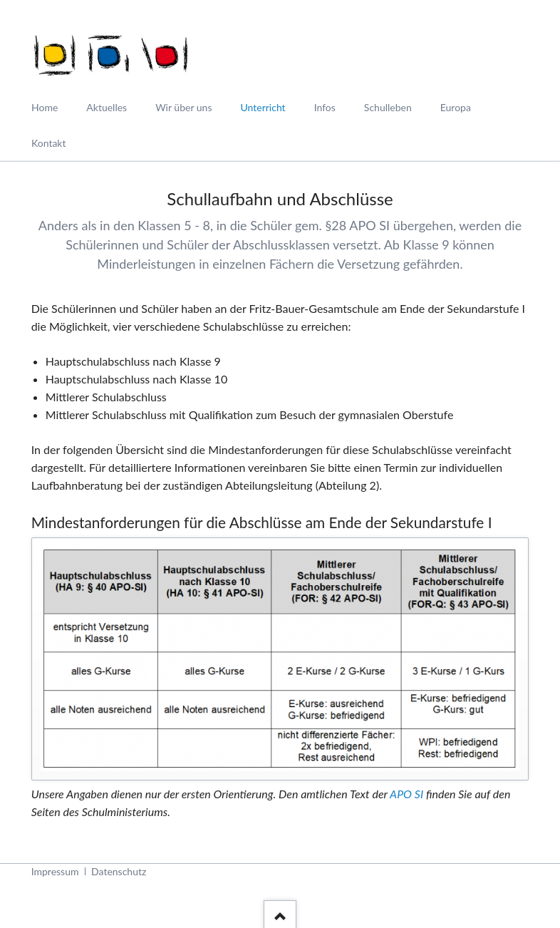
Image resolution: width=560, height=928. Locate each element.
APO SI (406, 794)
